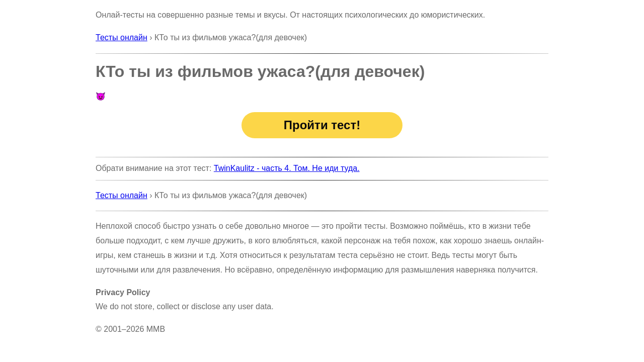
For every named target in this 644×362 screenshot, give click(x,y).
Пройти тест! (322, 125)
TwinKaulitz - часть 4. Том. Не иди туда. (287, 168)
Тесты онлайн (122, 37)
